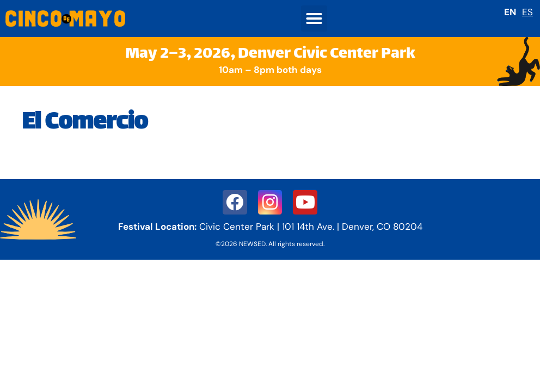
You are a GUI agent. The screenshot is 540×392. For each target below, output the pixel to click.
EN (510, 12)
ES (527, 12)
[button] (314, 19)
